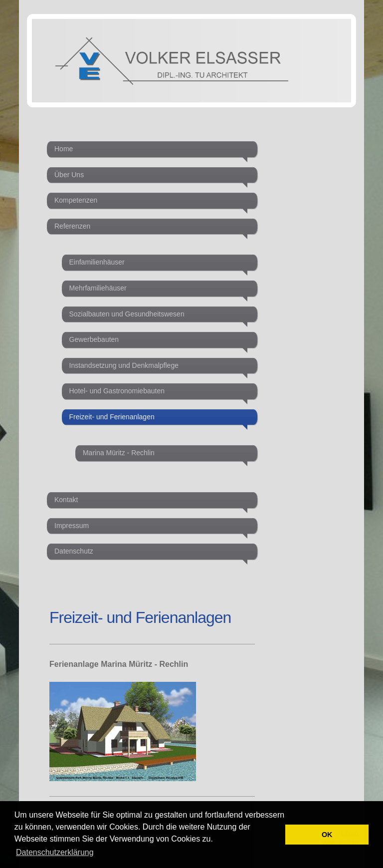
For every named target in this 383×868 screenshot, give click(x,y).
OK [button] (327, 835)
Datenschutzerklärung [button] (55, 852)
